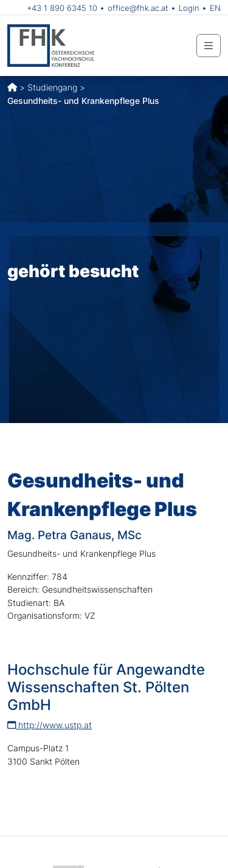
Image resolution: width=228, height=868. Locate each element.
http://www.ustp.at (50, 725)
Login (189, 8)
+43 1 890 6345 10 (62, 8)
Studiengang (52, 87)
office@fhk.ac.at (138, 8)
